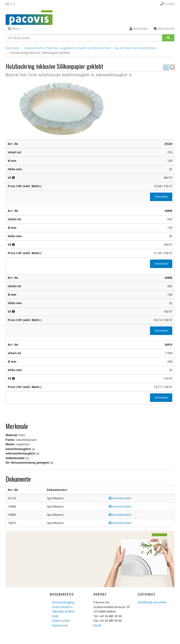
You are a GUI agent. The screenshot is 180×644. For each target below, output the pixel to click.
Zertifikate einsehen (152, 602)
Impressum (60, 625)
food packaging (63, 602)
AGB (55, 616)
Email (97, 625)
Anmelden (161, 197)
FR (14, 4)
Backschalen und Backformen (136, 48)
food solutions (62, 607)
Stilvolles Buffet (63, 611)
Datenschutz (61, 621)
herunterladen (120, 498)
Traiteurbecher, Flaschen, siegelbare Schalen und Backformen (67, 48)
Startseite (12, 48)
